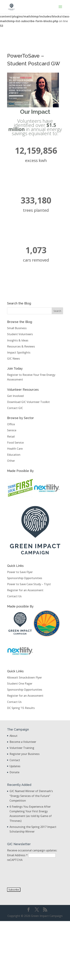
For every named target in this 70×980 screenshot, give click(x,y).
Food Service (15, 443)
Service (12, 430)
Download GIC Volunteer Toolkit (28, 402)
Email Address (18, 855)
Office (11, 424)
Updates (15, 766)
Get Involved (15, 396)
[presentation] (21, 875)
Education (14, 455)
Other (11, 461)
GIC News (13, 359)
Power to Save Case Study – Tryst (29, 584)
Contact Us (14, 596)
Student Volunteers (20, 334)
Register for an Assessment (25, 590)
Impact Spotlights (19, 352)
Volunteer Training (22, 748)
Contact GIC (15, 408)
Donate (14, 772)
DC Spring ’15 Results (21, 708)
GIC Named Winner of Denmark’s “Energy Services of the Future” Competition (31, 796)
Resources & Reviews (21, 346)
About (13, 736)
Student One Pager (20, 684)
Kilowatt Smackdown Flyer (24, 677)
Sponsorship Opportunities (25, 578)
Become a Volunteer (23, 742)
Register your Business (25, 754)
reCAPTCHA (15, 860)
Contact (15, 760)
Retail (11, 436)
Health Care (15, 449)
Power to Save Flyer (20, 572)
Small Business (17, 328)
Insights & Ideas (18, 340)
